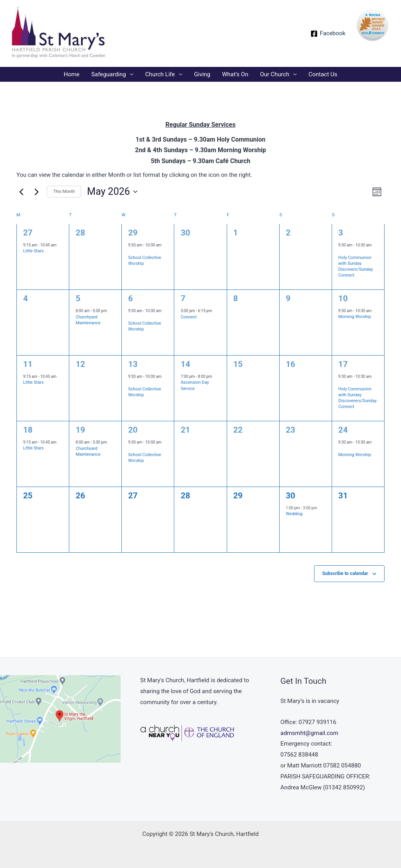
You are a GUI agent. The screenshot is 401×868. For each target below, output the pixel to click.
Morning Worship (355, 317)
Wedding (294, 514)
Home (72, 74)
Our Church (275, 74)
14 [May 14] (185, 364)
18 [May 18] (28, 430)
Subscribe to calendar (345, 573)
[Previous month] (21, 192)
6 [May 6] (130, 298)
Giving (202, 74)
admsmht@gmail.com (309, 733)
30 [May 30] (291, 496)
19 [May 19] (80, 430)
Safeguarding (109, 74)
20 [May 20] (133, 430)
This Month (64, 191)
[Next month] (36, 192)
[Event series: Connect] (216, 311)
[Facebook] (328, 34)
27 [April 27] (28, 233)
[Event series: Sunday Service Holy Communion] (341, 252)
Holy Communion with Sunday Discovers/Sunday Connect (356, 267)
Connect (189, 317)
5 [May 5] (78, 298)
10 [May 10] (343, 298)
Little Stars (33, 251)
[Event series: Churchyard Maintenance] (110, 311)
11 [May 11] (28, 364)
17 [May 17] (343, 364)
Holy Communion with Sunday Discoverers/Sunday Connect (358, 398)
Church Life (160, 74)
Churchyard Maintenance (88, 320)
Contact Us (323, 74)
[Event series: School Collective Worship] (131, 252)
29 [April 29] (133, 233)
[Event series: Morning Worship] (341, 449)
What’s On (235, 74)
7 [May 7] (183, 298)
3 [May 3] (341, 233)
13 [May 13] (133, 364)
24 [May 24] (343, 430)
